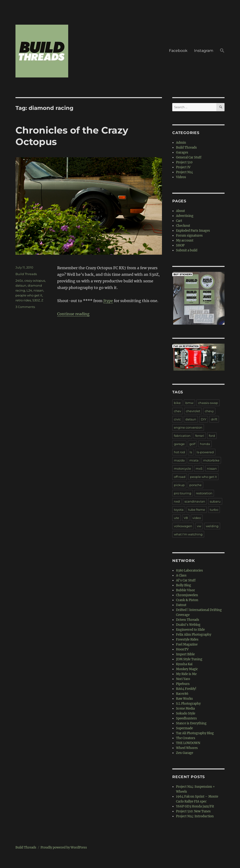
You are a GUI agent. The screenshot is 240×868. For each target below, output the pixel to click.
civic (177, 419)
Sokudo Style (186, 713)
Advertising (185, 216)
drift (214, 419)
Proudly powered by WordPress (64, 847)
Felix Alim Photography (194, 635)
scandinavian (195, 501)
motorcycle (182, 469)
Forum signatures (189, 236)
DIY (204, 419)
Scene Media (185, 709)
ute (176, 518)
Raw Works (184, 699)
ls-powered (205, 452)
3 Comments (25, 307)
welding (212, 526)
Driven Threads (188, 620)
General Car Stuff (189, 157)
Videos (181, 177)
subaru (215, 501)
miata (194, 460)
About (180, 211)
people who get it (29, 295)
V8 (186, 518)
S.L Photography (188, 704)
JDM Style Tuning (189, 659)
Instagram (204, 51)
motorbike (211, 460)
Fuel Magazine (187, 644)
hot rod (179, 452)
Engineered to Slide (190, 630)
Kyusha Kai (184, 664)
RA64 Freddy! (186, 689)
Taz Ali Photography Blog (195, 733)
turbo (214, 510)
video (197, 518)
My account (185, 240)
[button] (222, 51)
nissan (38, 290)
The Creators (186, 738)
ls (191, 452)
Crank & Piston (187, 600)
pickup (179, 485)
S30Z (36, 300)
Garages (182, 152)
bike (177, 403)
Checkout (183, 226)
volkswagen (183, 526)
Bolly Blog (184, 585)
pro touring (183, 493)
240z (19, 280)
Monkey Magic (187, 669)
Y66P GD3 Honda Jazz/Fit (195, 806)
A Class (181, 575)
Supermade (184, 728)
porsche (195, 485)
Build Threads (26, 274)
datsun (21, 285)
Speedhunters (186, 718)
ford (212, 436)
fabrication (182, 436)
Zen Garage (185, 753)
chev (178, 411)
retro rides (23, 300)
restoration (204, 493)
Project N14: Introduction (195, 816)
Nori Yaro (183, 679)
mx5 (199, 469)
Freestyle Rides (187, 639)
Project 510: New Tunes (193, 811)
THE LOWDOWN (188, 743)
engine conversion (188, 427)
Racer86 (182, 694)
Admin (181, 143)
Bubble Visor (186, 590)
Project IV (183, 167)
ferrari (200, 436)
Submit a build (187, 250)
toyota (179, 510)
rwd (177, 501)
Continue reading (73, 314)
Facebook (178, 51)
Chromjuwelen (187, 595)
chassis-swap (208, 403)
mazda (179, 460)
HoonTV (182, 649)
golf (192, 444)
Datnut (181, 605)
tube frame (197, 510)
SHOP (180, 245)
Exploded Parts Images (193, 231)
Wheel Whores (187, 748)
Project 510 (184, 162)
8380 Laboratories (189, 570)
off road (180, 477)
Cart (179, 221)
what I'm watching (188, 534)
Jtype (108, 301)
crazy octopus (35, 280)
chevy (209, 411)
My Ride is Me (186, 674)
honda (205, 444)
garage (179, 444)
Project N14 (184, 172)
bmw (189, 403)
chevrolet (193, 411)
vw (199, 526)
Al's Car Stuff (186, 580)
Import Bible (185, 654)
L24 (29, 290)
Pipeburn (183, 684)
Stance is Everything (191, 723)
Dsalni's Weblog (188, 625)
